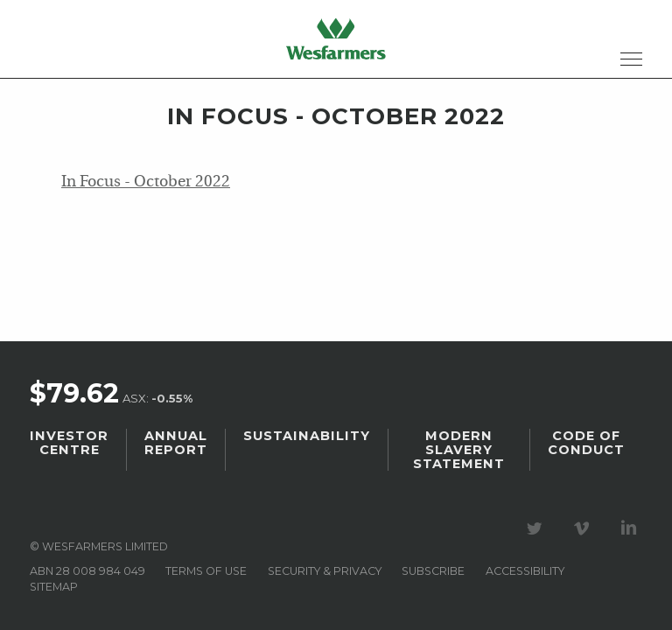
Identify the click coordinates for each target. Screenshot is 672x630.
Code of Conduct (586, 443)
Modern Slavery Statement (459, 450)
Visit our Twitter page (537, 528)
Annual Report (176, 443)
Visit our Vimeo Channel (584, 528)
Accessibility (525, 571)
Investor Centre (69, 443)
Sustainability (307, 436)
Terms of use (206, 571)
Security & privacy (325, 571)
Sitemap (54, 587)
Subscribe (433, 571)
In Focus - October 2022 (146, 182)
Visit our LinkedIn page (632, 528)
